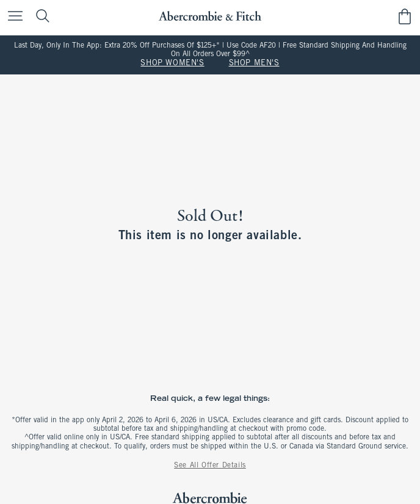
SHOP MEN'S (254, 63)
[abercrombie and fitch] (210, 16)
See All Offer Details (210, 466)
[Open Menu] (12, 17)
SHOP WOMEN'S (172, 63)
